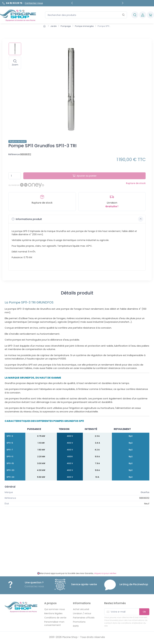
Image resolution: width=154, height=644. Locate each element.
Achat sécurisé (81, 609)
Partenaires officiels (84, 618)
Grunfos (145, 492)
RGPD (76, 626)
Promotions (79, 622)
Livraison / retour (82, 613)
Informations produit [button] (77, 219)
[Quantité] (15, 176)
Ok (144, 612)
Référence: (14, 154)
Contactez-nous (34, 3)
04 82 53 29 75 (14, 3)
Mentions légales (53, 613)
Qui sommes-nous (55, 609)
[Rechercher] (123, 15)
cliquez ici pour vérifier (105, 573)
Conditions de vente (55, 618)
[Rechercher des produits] (86, 15)
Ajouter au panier (85, 176)
